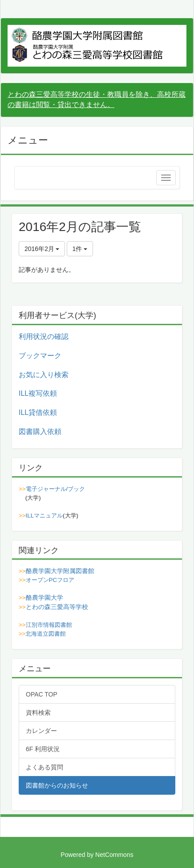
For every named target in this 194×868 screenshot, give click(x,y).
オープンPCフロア (50, 580)
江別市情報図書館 (49, 625)
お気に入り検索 (44, 375)
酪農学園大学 (44, 597)
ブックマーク (40, 356)
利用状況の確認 (44, 336)
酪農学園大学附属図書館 (60, 571)
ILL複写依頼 (38, 393)
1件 (80, 249)
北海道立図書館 (46, 634)
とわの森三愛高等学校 (57, 607)
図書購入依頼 (40, 432)
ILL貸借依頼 (38, 412)
